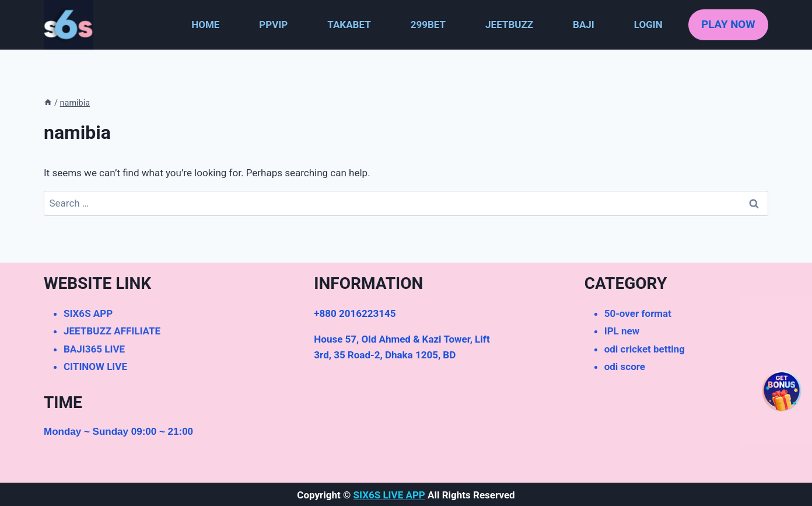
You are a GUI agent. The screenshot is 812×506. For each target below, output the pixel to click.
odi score (625, 367)
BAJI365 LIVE (94, 349)
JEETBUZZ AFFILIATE (112, 331)
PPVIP (273, 25)
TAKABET (349, 25)
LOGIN (648, 25)
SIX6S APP (88, 313)
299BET (428, 25)
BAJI (584, 25)
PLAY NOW (728, 25)
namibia (75, 103)
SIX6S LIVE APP (389, 495)
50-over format (638, 313)
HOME (205, 25)
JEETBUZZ (509, 25)
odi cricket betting (645, 349)
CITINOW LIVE (95, 367)
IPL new (622, 331)
